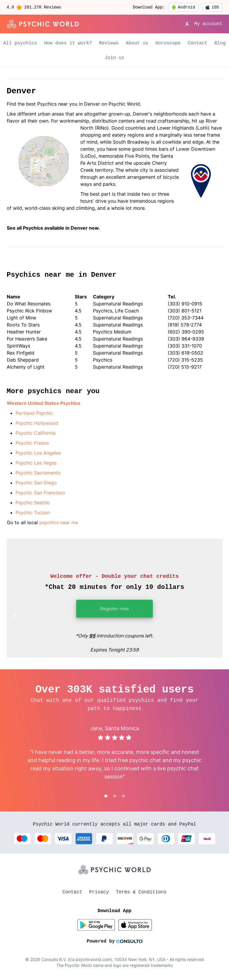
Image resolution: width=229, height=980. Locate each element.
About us (137, 43)
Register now (103, 612)
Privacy (99, 892)
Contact (197, 43)
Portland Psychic (34, 413)
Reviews (109, 43)
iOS (212, 7)
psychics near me (59, 522)
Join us (114, 58)
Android (183, 7)
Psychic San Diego (36, 483)
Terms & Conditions (141, 892)
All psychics (20, 43)
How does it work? (68, 43)
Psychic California (35, 433)
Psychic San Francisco (40, 493)
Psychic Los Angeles (38, 453)
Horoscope (168, 43)
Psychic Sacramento (38, 473)
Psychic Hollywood (37, 423)
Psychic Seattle (33, 503)
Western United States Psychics (44, 403)
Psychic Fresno (32, 443)
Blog (220, 43)
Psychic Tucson (33, 513)
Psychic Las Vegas (36, 463)
